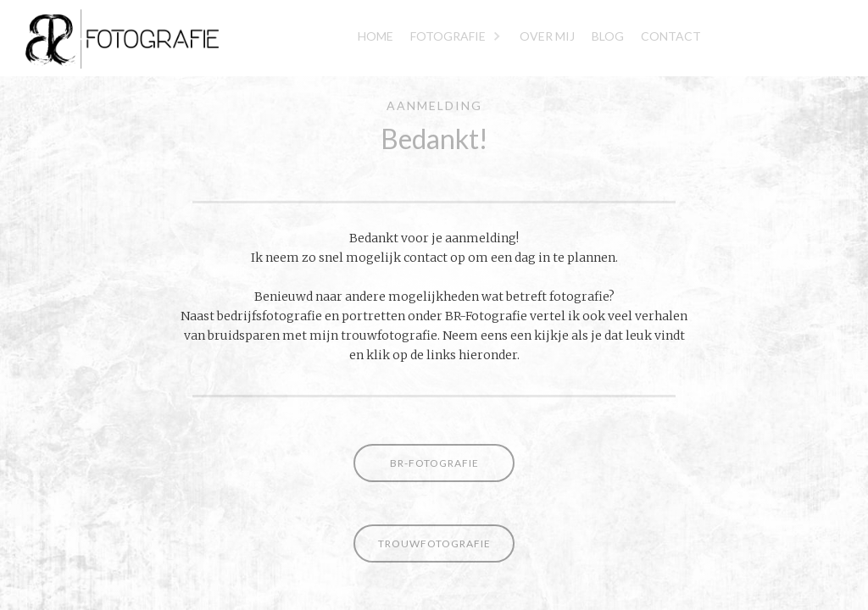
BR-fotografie (434, 463)
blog (608, 36)
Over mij (547, 36)
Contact (671, 36)
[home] (109, 38)
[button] (456, 38)
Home (376, 36)
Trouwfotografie (434, 543)
